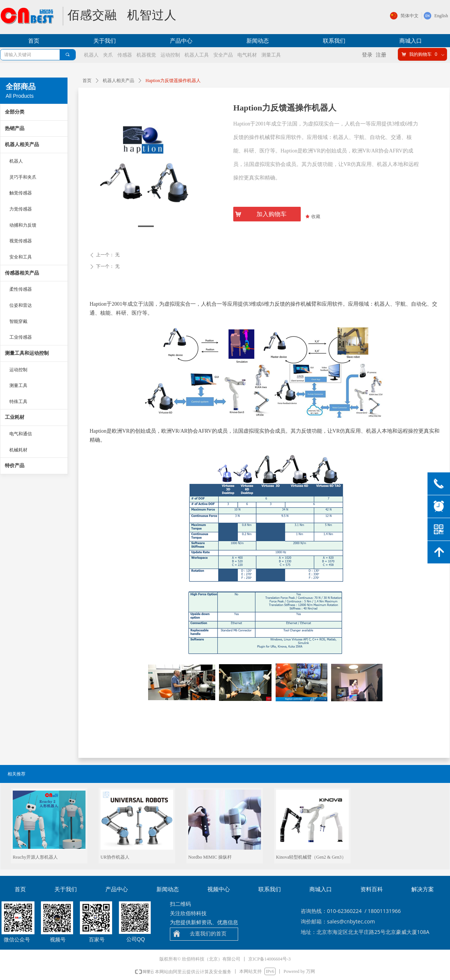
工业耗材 (15, 417)
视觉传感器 (21, 241)
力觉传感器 (21, 209)
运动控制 (18, 370)
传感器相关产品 (22, 273)
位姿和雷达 (21, 305)
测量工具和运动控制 (27, 353)
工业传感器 (21, 337)
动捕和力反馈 (23, 225)
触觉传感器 (21, 193)
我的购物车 (420, 54)
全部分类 (15, 112)
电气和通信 (21, 434)
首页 (87, 81)
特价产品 (15, 465)
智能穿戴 (18, 321)
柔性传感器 (21, 289)
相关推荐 (16, 774)
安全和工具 (21, 257)
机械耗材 (18, 450)
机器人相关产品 (118, 81)
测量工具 (18, 385)
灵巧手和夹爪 (23, 177)
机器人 (16, 161)
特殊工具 (18, 402)
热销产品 (15, 128)
